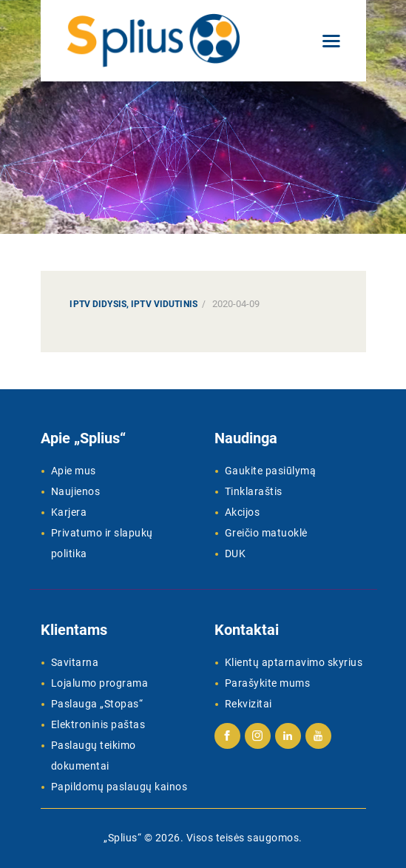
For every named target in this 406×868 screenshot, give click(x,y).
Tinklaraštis (254, 491)
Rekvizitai (248, 704)
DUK (236, 554)
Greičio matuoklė (266, 533)
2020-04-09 (236, 304)
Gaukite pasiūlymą (271, 471)
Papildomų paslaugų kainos (119, 787)
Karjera (69, 512)
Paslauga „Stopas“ (97, 704)
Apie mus (74, 471)
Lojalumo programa (100, 683)
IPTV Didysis (98, 304)
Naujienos (76, 491)
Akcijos (243, 512)
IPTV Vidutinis (164, 304)
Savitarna (75, 662)
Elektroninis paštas (98, 724)
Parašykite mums (268, 683)
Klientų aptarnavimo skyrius (294, 662)
